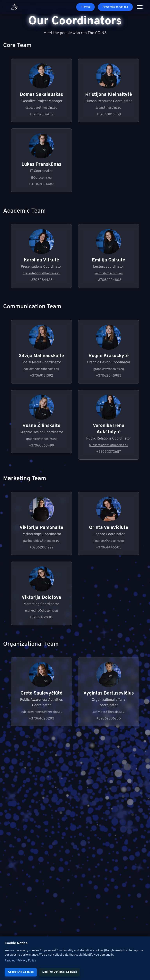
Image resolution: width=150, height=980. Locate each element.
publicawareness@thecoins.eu (41, 712)
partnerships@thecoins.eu (41, 541)
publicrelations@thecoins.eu (109, 445)
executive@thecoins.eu (41, 108)
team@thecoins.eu (109, 108)
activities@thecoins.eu (108, 712)
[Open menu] (140, 7)
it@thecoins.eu (41, 178)
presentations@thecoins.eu (41, 274)
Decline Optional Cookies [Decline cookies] (59, 972)
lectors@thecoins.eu (109, 274)
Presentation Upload (115, 7)
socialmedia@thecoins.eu (41, 369)
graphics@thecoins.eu (109, 369)
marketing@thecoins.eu (41, 611)
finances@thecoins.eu (109, 541)
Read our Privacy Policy (20, 961)
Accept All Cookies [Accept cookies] (21, 972)
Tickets (85, 7)
